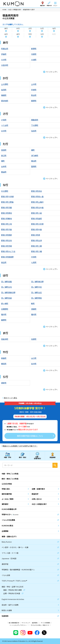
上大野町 (5, 84)
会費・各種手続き (37, 458)
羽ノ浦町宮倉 (6, 298)
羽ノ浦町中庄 (36, 287)
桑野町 (34, 101)
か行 (18, 28)
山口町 (34, 358)
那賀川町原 (36, 235)
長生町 (4, 262)
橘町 (33, 150)
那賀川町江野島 (7, 202)
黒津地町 (5, 101)
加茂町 (4, 90)
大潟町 (34, 60)
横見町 (4, 364)
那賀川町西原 (6, 235)
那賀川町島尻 (36, 219)
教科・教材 (22, 457)
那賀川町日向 (6, 240)
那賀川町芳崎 (6, 246)
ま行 (18, 34)
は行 (6, 34)
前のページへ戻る (11, 398)
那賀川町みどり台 (8, 251)
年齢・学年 (7, 457)
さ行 (30, 28)
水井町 (4, 131)
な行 (54, 28)
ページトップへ (52, 72)
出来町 (4, 166)
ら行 (42, 34)
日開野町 (5, 309)
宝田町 (4, 150)
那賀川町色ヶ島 (37, 196)
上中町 (34, 84)
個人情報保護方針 (14, 623)
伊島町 (4, 54)
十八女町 (5, 125)
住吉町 (34, 131)
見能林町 (5, 339)
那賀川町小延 (36, 213)
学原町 (34, 90)
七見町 (34, 262)
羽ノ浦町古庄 (36, 292)
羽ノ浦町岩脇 (6, 282)
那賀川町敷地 (6, 219)
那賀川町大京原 (37, 224)
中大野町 (5, 191)
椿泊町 (34, 161)
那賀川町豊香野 (7, 257)
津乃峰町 (35, 155)
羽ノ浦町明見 (36, 298)
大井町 (4, 60)
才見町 (4, 120)
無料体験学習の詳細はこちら (30, 436)
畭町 (33, 303)
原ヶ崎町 (5, 303)
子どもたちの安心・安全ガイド (40, 625)
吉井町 (34, 364)
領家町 (4, 383)
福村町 (34, 314)
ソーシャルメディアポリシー (18, 625)
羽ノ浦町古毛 (6, 287)
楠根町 (4, 95)
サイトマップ (26, 623)
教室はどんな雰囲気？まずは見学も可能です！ (20, 446)
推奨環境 (35, 623)
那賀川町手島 (6, 229)
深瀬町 (34, 309)
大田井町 (5, 65)
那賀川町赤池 (36, 191)
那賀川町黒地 (6, 213)
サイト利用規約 (46, 623)
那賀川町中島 (36, 229)
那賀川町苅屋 (6, 208)
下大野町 (35, 125)
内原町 (34, 54)
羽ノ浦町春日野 (37, 282)
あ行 (6, 28)
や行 (30, 34)
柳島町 (4, 358)
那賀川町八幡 (36, 251)
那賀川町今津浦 (7, 196)
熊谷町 (34, 95)
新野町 (34, 49)
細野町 (4, 320)
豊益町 (4, 172)
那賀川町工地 (6, 224)
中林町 (34, 257)
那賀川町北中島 (37, 208)
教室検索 (53, 457)
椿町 (3, 161)
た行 (42, 28)
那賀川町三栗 (36, 246)
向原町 (34, 339)
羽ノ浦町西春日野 (8, 292)
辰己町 (4, 155)
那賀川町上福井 (37, 202)
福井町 (4, 314)
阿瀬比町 (5, 49)
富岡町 (34, 166)
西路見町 (35, 120)
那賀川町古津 (36, 240)
